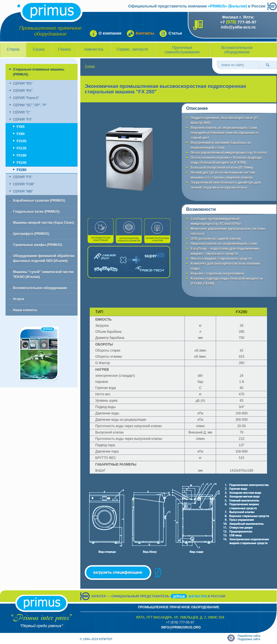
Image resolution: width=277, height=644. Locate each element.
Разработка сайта (249, 636)
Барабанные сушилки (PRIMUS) (39, 201)
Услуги (19, 299)
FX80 (21, 134)
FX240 (21, 163)
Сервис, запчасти (132, 49)
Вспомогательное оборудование (237, 50)
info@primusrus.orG (181, 627)
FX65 (21, 127)
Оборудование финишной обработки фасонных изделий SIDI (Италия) (44, 258)
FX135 (21, 148)
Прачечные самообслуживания (182, 50)
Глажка (64, 49)
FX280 (21, 170)
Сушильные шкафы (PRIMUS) (38, 245)
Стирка (13, 49)
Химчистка (94, 49)
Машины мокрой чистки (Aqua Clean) (43, 223)
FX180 (21, 155)
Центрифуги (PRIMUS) (31, 234)
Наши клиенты (25, 310)
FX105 (21, 141)
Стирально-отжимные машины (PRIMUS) (39, 72)
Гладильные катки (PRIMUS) (36, 212)
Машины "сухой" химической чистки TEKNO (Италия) (43, 274)
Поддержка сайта (249, 639)
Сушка (39, 49)
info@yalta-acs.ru (238, 27)
